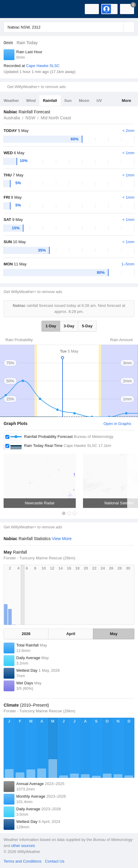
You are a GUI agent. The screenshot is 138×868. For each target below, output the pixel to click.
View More (62, 539)
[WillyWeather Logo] (14, 9)
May (113, 634)
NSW (30, 118)
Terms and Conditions (23, 861)
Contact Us (55, 861)
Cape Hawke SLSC (43, 66)
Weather (11, 101)
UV (99, 101)
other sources (23, 846)
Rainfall (50, 101)
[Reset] (118, 27)
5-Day (87, 326)
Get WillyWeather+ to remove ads (36, 87)
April (71, 634)
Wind (31, 101)
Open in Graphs (117, 424)
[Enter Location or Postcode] (69, 27)
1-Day (51, 326)
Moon (84, 101)
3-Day (69, 326)
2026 (26, 634)
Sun (68, 101)
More (126, 101)
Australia (12, 118)
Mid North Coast (56, 118)
